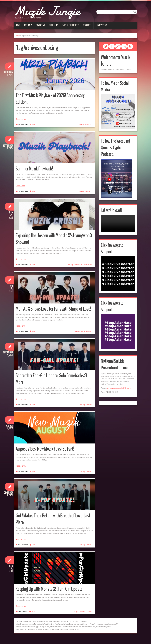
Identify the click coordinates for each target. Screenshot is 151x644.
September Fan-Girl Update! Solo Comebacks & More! (53, 385)
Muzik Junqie (51, 11)
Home (18, 25)
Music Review (87, 265)
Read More (20, 119)
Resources (87, 25)
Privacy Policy (101, 25)
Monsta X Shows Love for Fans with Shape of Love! (52, 312)
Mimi (33, 125)
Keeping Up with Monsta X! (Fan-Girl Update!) (53, 595)
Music (77, 265)
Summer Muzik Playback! (36, 169)
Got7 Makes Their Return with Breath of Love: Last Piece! (53, 525)
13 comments (23, 618)
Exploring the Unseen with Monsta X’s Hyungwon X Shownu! (46, 239)
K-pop (71, 265)
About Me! (28, 25)
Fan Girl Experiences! (70, 25)
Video (89, 618)
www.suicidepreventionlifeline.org (119, 388)
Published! (53, 25)
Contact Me (40, 25)
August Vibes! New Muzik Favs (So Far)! (47, 455)
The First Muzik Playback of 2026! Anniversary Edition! (53, 99)
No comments (23, 125)
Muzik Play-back (86, 125)
